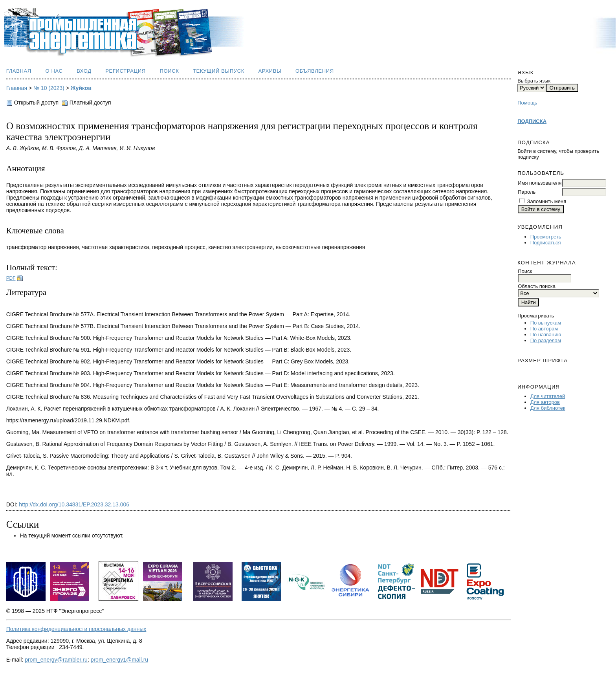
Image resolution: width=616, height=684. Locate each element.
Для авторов (545, 402)
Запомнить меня (547, 201)
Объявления (315, 71)
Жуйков (81, 88)
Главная (19, 71)
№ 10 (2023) (49, 88)
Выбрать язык (534, 81)
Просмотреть (546, 237)
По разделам (546, 340)
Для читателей (548, 396)
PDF (11, 278)
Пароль (527, 192)
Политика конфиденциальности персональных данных (76, 629)
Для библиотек (548, 408)
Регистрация (126, 71)
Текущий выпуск (219, 71)
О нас (54, 71)
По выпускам (546, 323)
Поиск (169, 71)
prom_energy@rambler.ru (56, 660)
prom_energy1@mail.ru (120, 660)
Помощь (527, 103)
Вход (84, 71)
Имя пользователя (540, 183)
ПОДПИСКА (532, 121)
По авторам (544, 329)
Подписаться (546, 243)
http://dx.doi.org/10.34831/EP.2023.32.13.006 (74, 504)
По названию (546, 335)
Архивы (270, 71)
